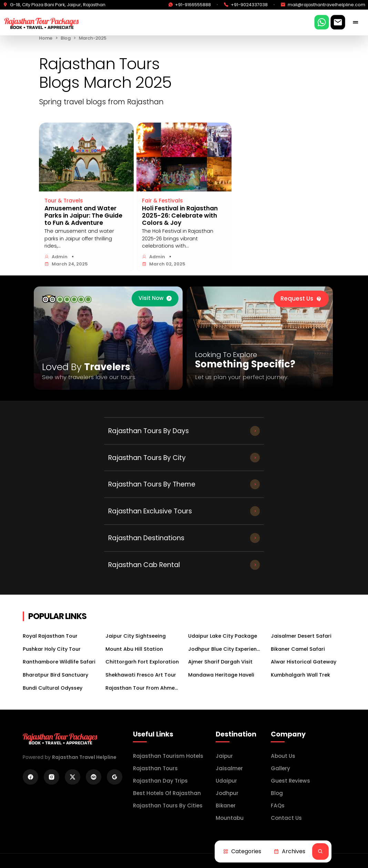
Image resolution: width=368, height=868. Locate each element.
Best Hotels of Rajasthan (167, 713)
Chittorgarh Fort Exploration (142, 582)
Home (46, 38)
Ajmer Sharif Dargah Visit (220, 582)
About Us (283, 676)
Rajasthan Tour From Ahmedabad (143, 607)
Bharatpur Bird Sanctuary (55, 595)
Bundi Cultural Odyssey (53, 607)
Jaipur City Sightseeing (136, 556)
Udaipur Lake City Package (223, 556)
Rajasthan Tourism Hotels (168, 676)
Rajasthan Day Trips (160, 700)
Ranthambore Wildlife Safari (59, 582)
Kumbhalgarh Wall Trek (300, 595)
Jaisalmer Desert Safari (301, 556)
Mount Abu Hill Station (134, 569)
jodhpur (227, 713)
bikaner (226, 725)
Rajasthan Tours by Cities (168, 725)
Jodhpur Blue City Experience (225, 569)
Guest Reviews (290, 700)
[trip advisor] (67, 299)
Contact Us (286, 738)
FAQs (278, 725)
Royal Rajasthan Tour (50, 556)
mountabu (230, 738)
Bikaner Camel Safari (298, 569)
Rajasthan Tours (155, 688)
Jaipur (224, 676)
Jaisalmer (229, 688)
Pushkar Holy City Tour (52, 569)
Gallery (280, 688)
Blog (66, 38)
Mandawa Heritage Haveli (221, 595)
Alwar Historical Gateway (304, 582)
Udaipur (226, 700)
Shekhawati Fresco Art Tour (141, 595)
